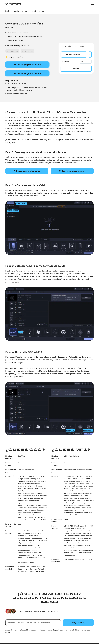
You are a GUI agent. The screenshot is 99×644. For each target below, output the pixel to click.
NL (17, 83)
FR (15, 83)
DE (12, 83)
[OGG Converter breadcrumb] (38, 11)
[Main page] (13, 4)
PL (20, 83)
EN (9, 83)
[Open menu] (92, 4)
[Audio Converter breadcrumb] (21, 11)
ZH (25, 83)
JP (22, 83)
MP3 (86, 62)
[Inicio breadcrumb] (7, 11)
